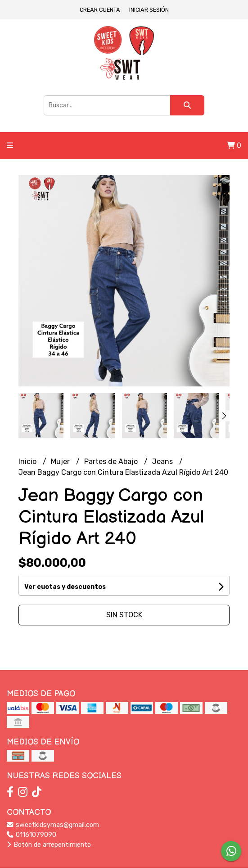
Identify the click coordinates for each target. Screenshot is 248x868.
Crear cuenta (100, 10)
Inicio (28, 462)
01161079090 (32, 835)
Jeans (163, 462)
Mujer (61, 462)
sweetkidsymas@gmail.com (53, 825)
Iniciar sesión (149, 10)
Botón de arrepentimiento (49, 845)
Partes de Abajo (112, 462)
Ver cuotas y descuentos (65, 587)
